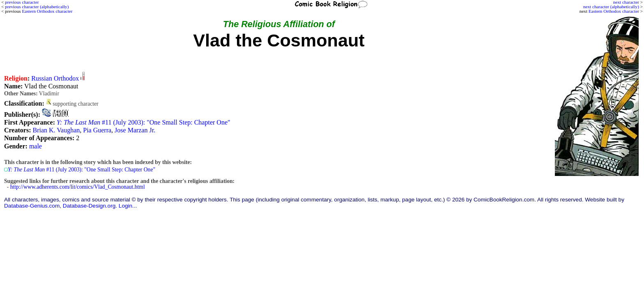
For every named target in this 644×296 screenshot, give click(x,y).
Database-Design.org (89, 206)
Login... (128, 206)
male (36, 146)
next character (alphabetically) (611, 7)
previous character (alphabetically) (37, 7)
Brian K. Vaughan (56, 130)
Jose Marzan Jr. (135, 130)
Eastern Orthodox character (614, 11)
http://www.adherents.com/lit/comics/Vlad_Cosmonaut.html (78, 187)
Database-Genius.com (32, 206)
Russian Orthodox (55, 78)
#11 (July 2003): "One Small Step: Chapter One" (144, 122)
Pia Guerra (97, 130)
